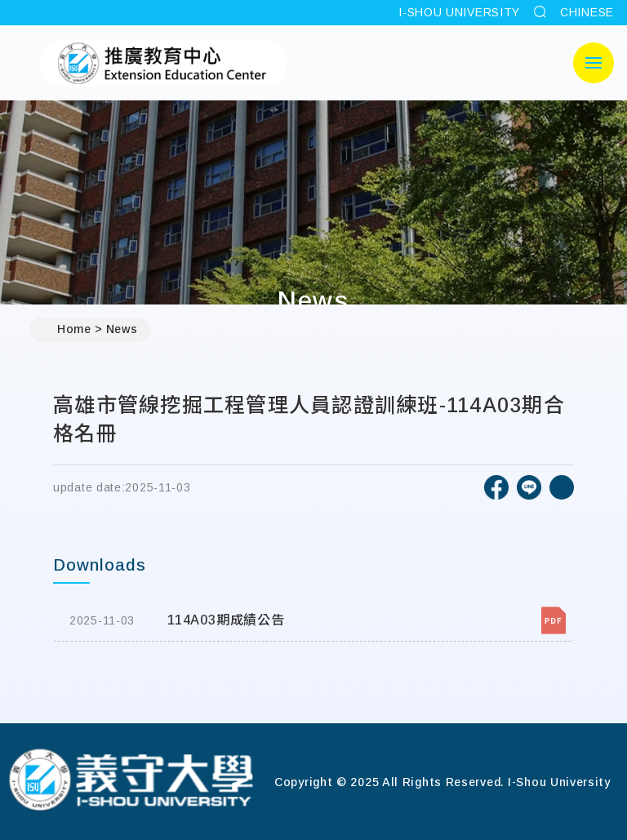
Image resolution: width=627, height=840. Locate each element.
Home (67, 330)
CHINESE (587, 12)
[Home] (131, 782)
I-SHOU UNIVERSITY (459, 12)
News (122, 329)
